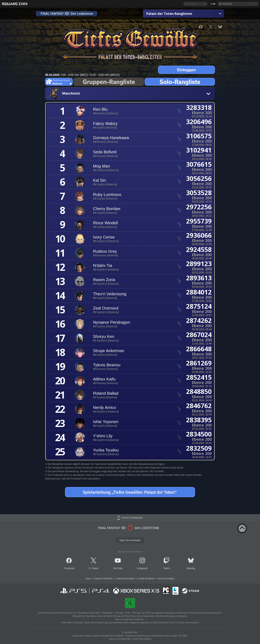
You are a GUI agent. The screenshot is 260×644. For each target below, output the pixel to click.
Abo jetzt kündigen (166, 579)
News (95, 568)
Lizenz (88, 579)
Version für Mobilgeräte (132, 518)
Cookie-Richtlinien (146, 579)
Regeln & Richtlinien (104, 579)
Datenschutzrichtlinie (126, 579)
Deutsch (227, 4)
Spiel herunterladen (130, 540)
